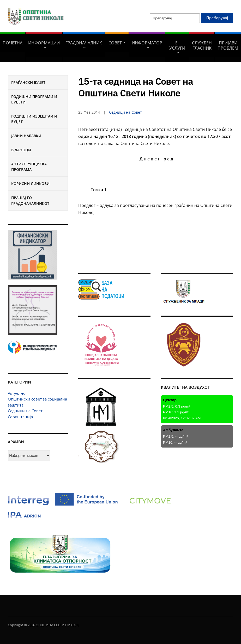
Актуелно (17, 393)
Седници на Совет (25, 411)
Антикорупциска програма (29, 167)
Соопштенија (20, 417)
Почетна (13, 43)
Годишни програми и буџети (34, 99)
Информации (44, 43)
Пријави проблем (228, 45)
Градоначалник (84, 43)
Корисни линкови (30, 184)
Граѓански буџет (28, 82)
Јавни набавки (26, 136)
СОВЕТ (115, 43)
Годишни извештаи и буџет (34, 119)
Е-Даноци (21, 150)
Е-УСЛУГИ (177, 45)
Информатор (147, 43)
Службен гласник (202, 45)
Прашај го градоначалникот (30, 200)
